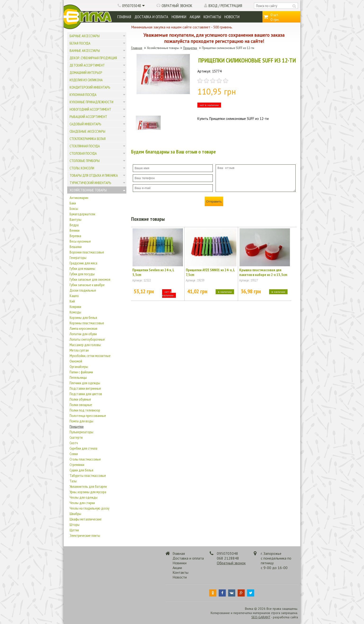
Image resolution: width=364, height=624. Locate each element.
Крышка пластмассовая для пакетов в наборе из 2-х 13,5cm (263, 272)
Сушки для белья (81, 470)
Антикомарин (79, 198)
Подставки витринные (85, 388)
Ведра (74, 225)
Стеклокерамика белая (88, 139)
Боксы (74, 208)
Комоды (75, 312)
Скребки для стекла (83, 448)
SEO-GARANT (261, 617)
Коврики (75, 307)
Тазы (73, 481)
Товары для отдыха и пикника (94, 175)
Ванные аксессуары (85, 50)
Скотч (74, 443)
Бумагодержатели (82, 214)
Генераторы (78, 258)
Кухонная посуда (83, 95)
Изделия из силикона (86, 80)
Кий (72, 301)
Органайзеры (79, 366)
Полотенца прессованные (88, 416)
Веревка (75, 236)
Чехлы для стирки (82, 503)
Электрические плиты (85, 535)
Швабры (75, 514)
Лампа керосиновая (83, 328)
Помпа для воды (81, 421)
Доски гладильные (83, 290)
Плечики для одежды (85, 383)
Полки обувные (80, 399)
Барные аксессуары (85, 36)
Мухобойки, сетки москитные (90, 356)
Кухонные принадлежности (91, 102)
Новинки (179, 17)
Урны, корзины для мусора (88, 492)
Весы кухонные (80, 241)
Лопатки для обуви (83, 334)
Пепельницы (78, 377)
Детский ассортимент (87, 65)
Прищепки (77, 426)
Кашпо (74, 296)
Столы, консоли (82, 168)
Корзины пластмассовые (87, 323)
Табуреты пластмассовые (88, 475)
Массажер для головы (85, 345)
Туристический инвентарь (90, 183)
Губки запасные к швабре (87, 285)
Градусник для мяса (83, 263)
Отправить (214, 201)
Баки (73, 203)
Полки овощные (81, 405)
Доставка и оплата (151, 17)
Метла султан (79, 350)
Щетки (74, 530)
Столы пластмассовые (85, 459)
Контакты (212, 17)
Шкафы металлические (86, 519)
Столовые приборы (85, 161)
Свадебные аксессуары (87, 131)
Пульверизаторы (81, 432)
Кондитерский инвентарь (90, 87)
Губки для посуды (82, 274)
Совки (74, 454)
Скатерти (76, 437)
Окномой (76, 361)
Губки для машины (82, 268)
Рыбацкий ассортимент (88, 117)
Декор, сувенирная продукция (93, 58)
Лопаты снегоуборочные (87, 339)
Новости (232, 17)
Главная (124, 17)
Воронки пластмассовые (87, 252)
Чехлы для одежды (84, 497)
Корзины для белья (83, 317)
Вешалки (76, 247)
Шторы (75, 525)
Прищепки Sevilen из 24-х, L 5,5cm (153, 272)
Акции (195, 17)
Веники (75, 230)
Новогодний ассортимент (90, 109)
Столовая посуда (83, 153)
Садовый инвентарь (85, 124)
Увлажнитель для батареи (88, 486)
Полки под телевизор (85, 410)
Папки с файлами (81, 372)
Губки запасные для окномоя (90, 279)
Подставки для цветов (86, 394)
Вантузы (75, 219)
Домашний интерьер (86, 72)
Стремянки (77, 465)
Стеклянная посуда (85, 146)
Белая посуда (80, 43)
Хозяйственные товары (88, 190)
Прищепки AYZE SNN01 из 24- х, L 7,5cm (210, 272)
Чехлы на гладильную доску (89, 508)
